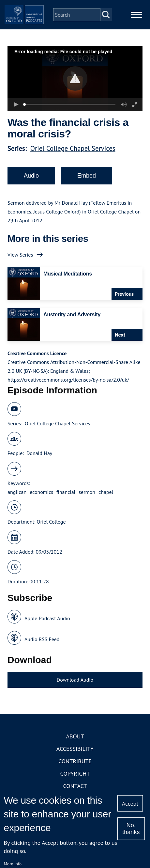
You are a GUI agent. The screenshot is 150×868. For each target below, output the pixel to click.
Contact (75, 786)
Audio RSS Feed (42, 639)
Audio (31, 176)
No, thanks (131, 829)
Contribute (75, 761)
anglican (17, 492)
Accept (130, 804)
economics (41, 492)
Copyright (75, 773)
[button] (75, 79)
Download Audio (75, 680)
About (75, 736)
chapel (106, 492)
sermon (87, 492)
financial (66, 492)
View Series (20, 255)
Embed (87, 176)
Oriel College (51, 522)
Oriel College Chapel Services (73, 148)
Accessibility (75, 749)
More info (13, 864)
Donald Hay (39, 453)
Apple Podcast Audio (47, 618)
